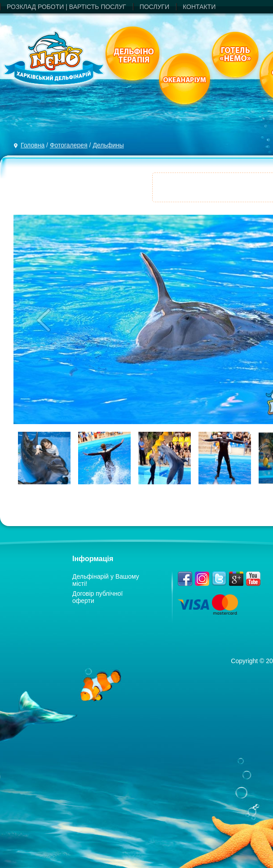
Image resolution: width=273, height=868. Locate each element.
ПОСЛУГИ (154, 7)
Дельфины (108, 145)
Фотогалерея (69, 145)
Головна (33, 145)
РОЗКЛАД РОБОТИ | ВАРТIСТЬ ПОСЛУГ (66, 7)
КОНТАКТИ (199, 7)
